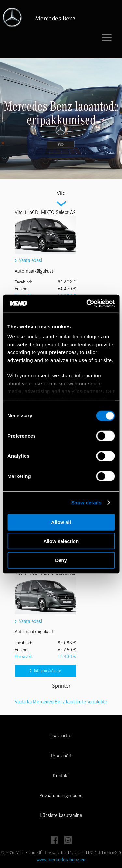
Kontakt (61, 776)
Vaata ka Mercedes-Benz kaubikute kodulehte (61, 702)
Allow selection (61, 541)
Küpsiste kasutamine (61, 815)
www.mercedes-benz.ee (61, 860)
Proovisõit (61, 756)
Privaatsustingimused (61, 796)
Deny (61, 560)
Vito (61, 193)
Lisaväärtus (61, 736)
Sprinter (61, 686)
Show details (86, 502)
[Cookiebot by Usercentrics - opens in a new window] (87, 304)
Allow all (61, 522)
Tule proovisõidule (45, 671)
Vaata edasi (28, 260)
